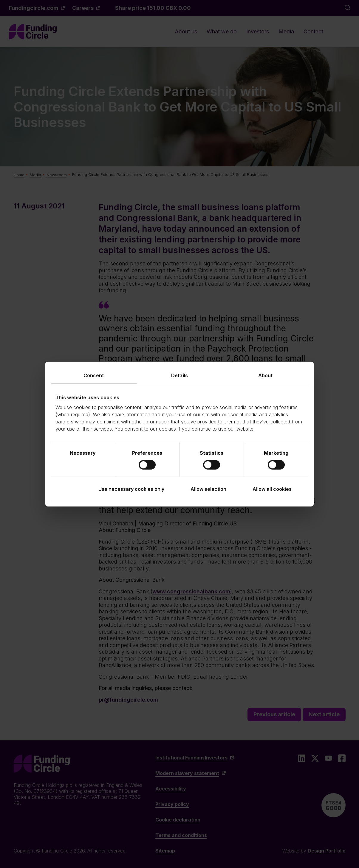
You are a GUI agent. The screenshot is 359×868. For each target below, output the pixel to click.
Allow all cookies (272, 489)
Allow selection (208, 489)
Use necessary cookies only (131, 489)
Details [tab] (179, 375)
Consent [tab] (94, 375)
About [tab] (266, 375)
